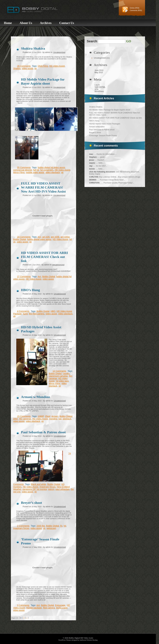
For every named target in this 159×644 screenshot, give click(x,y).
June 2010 (99, 70)
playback (67, 419)
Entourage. (60, 605)
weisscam (51, 528)
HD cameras (25, 419)
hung (25, 314)
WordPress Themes (65, 640)
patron (51, 489)
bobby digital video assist (39, 239)
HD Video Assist (57, 66)
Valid (100, 87)
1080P (41, 416)
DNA (16, 419)
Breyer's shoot (95, 133)
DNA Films (43, 66)
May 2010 (99, 73)
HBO (53, 311)
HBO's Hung (94, 121)
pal (60, 419)
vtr (36, 68)
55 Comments (24, 167)
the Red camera (37, 314)
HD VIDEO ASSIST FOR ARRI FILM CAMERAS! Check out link (115, 118)
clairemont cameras (58, 376)
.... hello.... (100, 163)
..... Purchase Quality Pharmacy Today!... (117, 183)
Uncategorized (100, 58)
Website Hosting (92, 640)
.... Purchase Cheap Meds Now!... (111, 180)
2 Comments (23, 526)
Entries (132, 8)
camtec (66, 374)
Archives (46, 23)
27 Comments (24, 277)
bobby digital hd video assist (51, 167)
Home (8, 23)
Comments (134, 10)
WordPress (99, 91)
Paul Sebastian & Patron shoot (102, 130)
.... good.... (102, 157)
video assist (27, 68)
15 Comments (24, 416)
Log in (97, 85)
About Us (26, 23)
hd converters (47, 170)
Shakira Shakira (96, 107)
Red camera (49, 608)
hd (65, 526)
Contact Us (67, 23)
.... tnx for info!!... (100, 166)
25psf (48, 416)
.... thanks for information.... (105, 154)
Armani (55, 416)
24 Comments (24, 237)
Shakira (17, 68)
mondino (53, 419)
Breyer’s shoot (31, 503)
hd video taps (62, 381)
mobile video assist (35, 172)
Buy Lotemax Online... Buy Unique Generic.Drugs (120, 177)
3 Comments (23, 605)
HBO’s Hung (30, 290)
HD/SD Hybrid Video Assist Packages (105, 124)
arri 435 (46, 237)
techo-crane (62, 608)
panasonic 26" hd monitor (35, 489)
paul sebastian (62, 489)
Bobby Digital (20, 239)
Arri (39, 237)
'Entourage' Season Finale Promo (103, 136)
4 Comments (23, 311)
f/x (61, 526)
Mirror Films (19, 172)
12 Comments (59, 371)
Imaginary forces (47, 487)
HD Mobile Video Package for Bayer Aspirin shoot (110, 110)
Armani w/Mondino (97, 127)
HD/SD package (34, 608)
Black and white (39, 484)
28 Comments (24, 66)
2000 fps (41, 526)
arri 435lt (55, 237)
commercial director (23, 170)
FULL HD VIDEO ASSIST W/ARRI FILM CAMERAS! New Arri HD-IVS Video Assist (43, 187)
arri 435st (65, 237)
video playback (53, 172)
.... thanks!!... (100, 160)
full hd (36, 170)
